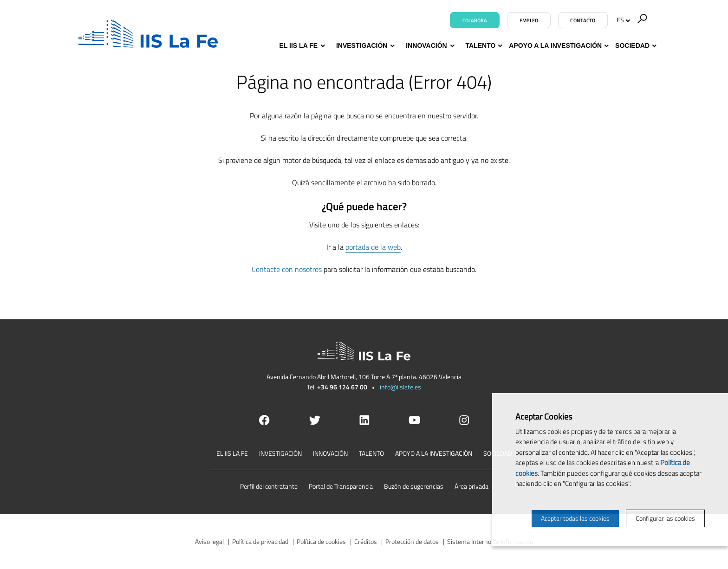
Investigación (364, 46)
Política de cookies (321, 541)
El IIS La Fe (301, 46)
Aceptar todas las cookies (575, 518)
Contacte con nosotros (287, 269)
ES (623, 20)
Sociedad (632, 46)
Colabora (475, 20)
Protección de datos (412, 541)
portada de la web (373, 247)
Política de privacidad (260, 541)
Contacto (583, 20)
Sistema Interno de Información (490, 541)
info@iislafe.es (400, 387)
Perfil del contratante (269, 486)
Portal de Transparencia (341, 486)
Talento (481, 46)
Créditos (366, 541)
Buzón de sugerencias (414, 486)
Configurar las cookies (665, 518)
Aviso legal (209, 541)
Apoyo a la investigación (555, 46)
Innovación (429, 46)
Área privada (471, 486)
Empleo (529, 20)
